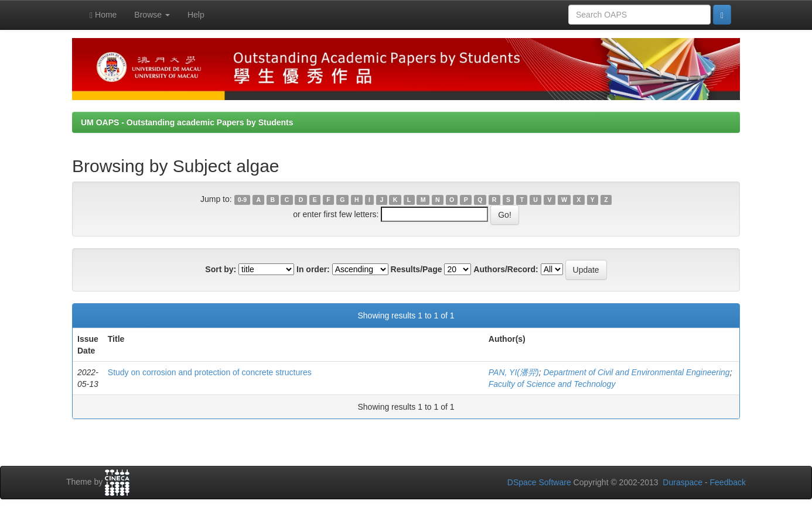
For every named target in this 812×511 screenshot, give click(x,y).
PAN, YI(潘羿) (514, 372)
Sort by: (221, 269)
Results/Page (417, 269)
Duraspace (683, 482)
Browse (152, 15)
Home (103, 15)
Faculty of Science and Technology (552, 384)
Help (196, 15)
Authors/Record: (506, 269)
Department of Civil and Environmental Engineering (636, 372)
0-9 (242, 200)
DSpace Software (539, 482)
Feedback (728, 482)
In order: (313, 269)
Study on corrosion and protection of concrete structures (210, 372)
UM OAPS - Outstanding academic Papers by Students (187, 122)
